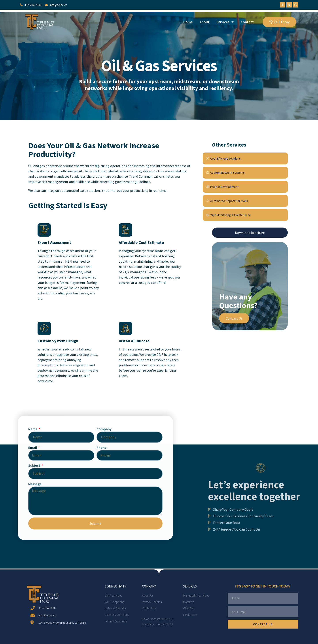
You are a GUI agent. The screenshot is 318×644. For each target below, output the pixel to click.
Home (188, 22)
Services (225, 22)
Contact (247, 22)
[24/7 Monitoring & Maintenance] (245, 215)
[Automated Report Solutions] (245, 201)
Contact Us (234, 318)
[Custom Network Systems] (245, 173)
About (204, 22)
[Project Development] (245, 187)
